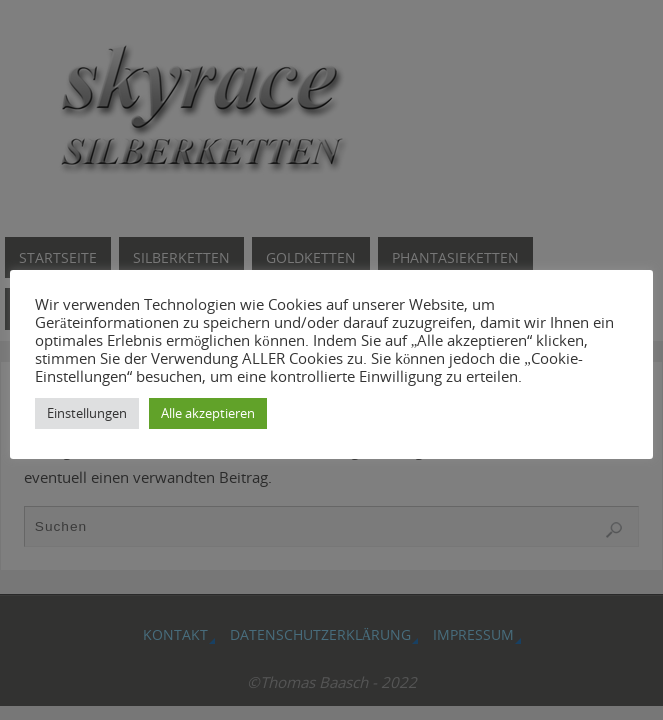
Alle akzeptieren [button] (208, 413)
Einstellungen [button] (87, 413)
